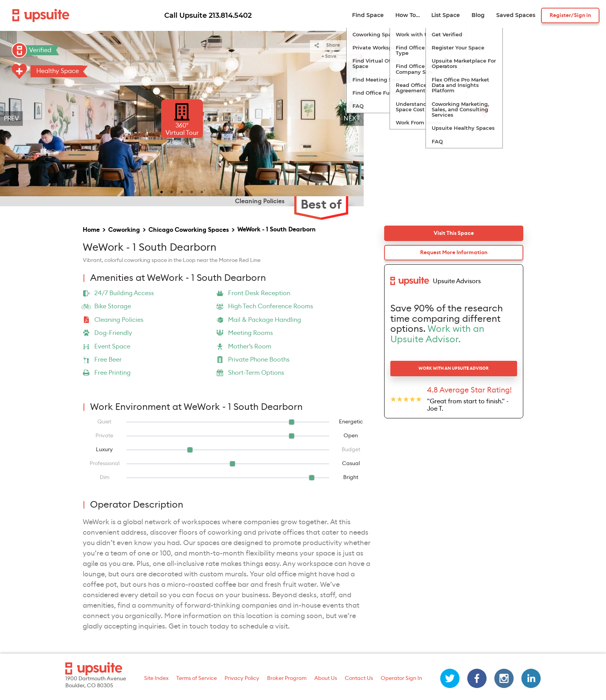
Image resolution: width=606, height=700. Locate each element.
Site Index (156, 678)
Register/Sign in (570, 15)
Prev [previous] (11, 119)
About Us (326, 678)
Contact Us (359, 678)
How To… (408, 15)
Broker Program (287, 678)
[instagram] (504, 678)
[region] (182, 119)
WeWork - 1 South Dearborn (277, 229)
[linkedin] (531, 678)
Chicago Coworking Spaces (189, 230)
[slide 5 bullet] (202, 191)
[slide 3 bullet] (182, 191)
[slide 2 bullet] (172, 191)
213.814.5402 (230, 15)
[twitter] (450, 678)
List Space (446, 15)
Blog (478, 15)
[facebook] (477, 678)
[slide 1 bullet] (162, 191)
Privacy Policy (242, 678)
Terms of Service (197, 678)
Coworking (124, 230)
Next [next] (352, 119)
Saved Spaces (516, 15)
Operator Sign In (401, 678)
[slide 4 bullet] (192, 191)
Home (91, 230)
